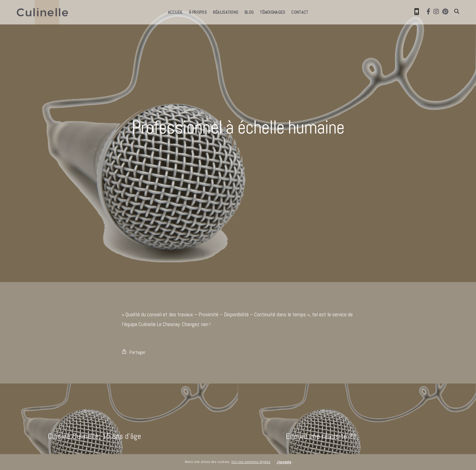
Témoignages (272, 12)
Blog (249, 12)
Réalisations (226, 12)
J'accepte (284, 462)
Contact (300, 12)
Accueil (175, 12)
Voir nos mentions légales (251, 462)
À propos (198, 12)
